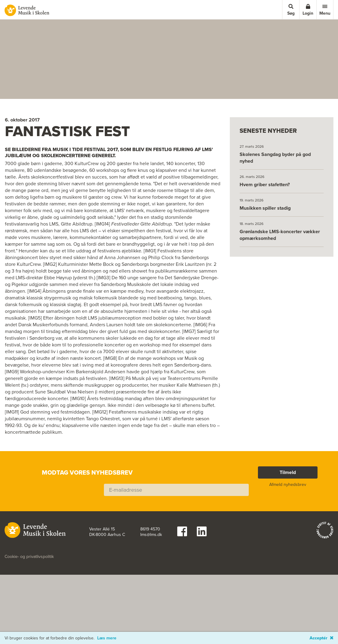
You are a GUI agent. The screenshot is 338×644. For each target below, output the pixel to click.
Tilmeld (288, 535)
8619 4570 (150, 592)
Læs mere (107, 638)
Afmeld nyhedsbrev (288, 547)
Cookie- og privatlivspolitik (29, 620)
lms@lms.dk (151, 598)
